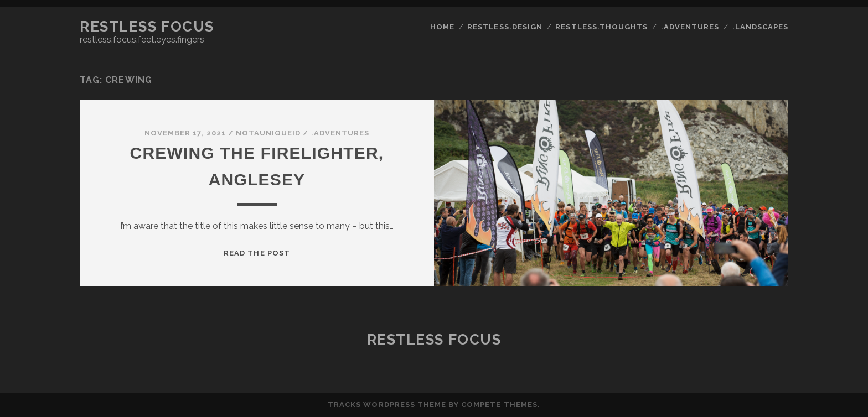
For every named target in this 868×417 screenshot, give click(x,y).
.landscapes (760, 27)
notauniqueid (268, 133)
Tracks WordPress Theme (387, 405)
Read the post (257, 253)
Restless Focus (147, 27)
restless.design (505, 27)
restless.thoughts (601, 27)
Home (442, 27)
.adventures (690, 27)
